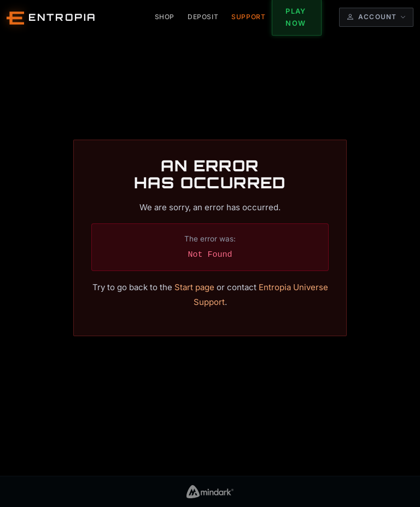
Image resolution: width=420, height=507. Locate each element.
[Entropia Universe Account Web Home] (52, 18)
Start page (194, 287)
